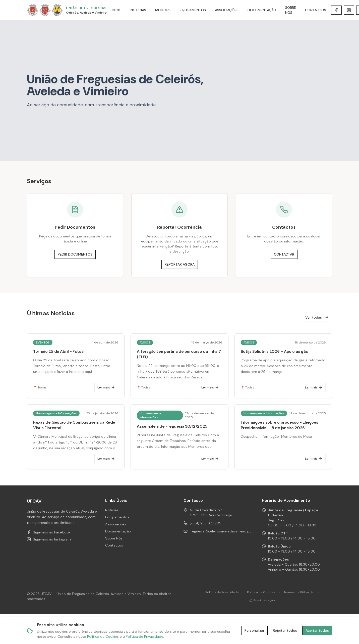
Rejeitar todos (285, 630)
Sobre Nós (114, 538)
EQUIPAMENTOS (193, 10)
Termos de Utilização (299, 592)
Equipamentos (117, 517)
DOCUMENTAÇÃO (262, 10)
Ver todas (317, 317)
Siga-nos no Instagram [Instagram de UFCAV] (49, 539)
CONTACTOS (316, 10)
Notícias (112, 510)
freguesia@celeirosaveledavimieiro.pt (220, 531)
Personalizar (254, 630)
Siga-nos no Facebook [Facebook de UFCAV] (49, 532)
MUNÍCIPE (163, 10)
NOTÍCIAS (138, 10)
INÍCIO (117, 10)
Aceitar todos (317, 630)
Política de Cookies (261, 592)
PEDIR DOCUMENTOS (75, 254)
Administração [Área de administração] (262, 600)
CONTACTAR (284, 254)
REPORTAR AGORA (180, 264)
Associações (116, 524)
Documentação (118, 531)
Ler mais (106, 387)
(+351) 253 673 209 (205, 523)
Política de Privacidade (222, 592)
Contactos (114, 545)
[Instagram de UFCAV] (349, 10)
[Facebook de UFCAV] (336, 10)
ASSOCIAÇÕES (227, 10)
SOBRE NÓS (291, 10)
